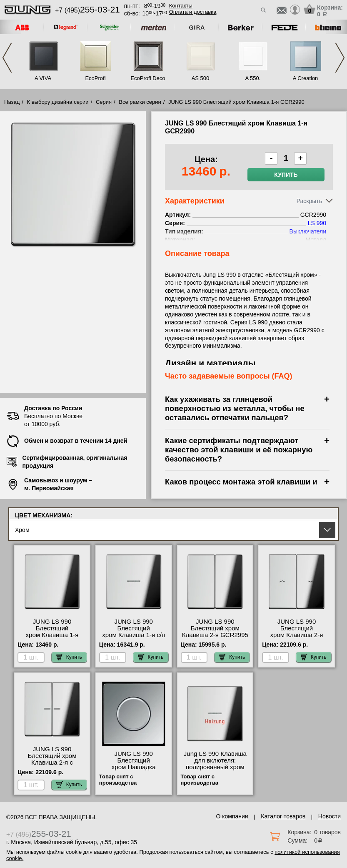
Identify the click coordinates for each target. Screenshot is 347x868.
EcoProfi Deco (148, 78)
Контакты (181, 6)
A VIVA (43, 78)
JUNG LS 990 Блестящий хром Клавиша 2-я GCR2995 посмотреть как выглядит (215, 635)
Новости (330, 816)
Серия (104, 102)
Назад (12, 102)
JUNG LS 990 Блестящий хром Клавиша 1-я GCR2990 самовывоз (52, 632)
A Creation (306, 78)
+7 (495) (87, 10)
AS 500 (201, 78)
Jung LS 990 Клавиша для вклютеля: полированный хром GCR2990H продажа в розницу (215, 767)
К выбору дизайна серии (58, 102)
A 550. (253, 78)
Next (340, 58)
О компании (232, 816)
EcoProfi (95, 78)
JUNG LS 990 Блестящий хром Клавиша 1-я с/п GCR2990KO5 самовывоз (134, 635)
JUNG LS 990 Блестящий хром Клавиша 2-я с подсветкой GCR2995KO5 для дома (52, 766)
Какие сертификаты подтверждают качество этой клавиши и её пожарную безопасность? (239, 450)
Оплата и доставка (193, 12)
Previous (7, 58)
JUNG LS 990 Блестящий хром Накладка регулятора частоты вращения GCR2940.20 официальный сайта (134, 770)
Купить (286, 175)
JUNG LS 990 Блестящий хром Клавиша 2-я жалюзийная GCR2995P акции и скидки (296, 638)
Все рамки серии (140, 102)
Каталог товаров (283, 816)
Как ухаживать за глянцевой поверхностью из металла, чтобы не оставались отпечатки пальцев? (235, 408)
